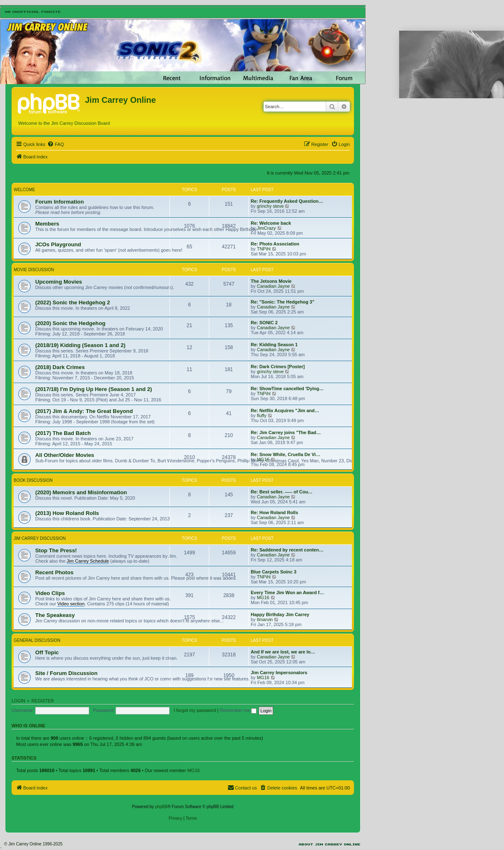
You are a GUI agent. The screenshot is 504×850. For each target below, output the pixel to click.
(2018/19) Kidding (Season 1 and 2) (80, 345)
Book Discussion (33, 480)
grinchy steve (270, 206)
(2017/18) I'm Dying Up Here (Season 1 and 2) (94, 389)
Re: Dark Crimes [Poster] (278, 367)
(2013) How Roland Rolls (67, 513)
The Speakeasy (55, 615)
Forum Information (59, 202)
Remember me (238, 710)
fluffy (262, 415)
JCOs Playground (58, 244)
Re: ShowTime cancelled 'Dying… (287, 389)
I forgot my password (195, 710)
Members (47, 224)
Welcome (24, 190)
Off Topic (47, 652)
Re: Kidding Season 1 (274, 345)
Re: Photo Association (275, 244)
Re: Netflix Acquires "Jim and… (285, 410)
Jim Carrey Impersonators (279, 673)
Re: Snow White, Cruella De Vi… (286, 454)
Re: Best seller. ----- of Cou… (282, 492)
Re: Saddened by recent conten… (287, 550)
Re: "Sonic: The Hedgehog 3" (282, 302)
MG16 (263, 459)
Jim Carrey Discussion (40, 538)
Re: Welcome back (271, 223)
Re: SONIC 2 (264, 323)
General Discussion (37, 640)
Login (18, 701)
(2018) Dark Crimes (60, 367)
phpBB (161, 807)
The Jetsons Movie (271, 281)
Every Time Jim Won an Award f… (287, 593)
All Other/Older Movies (65, 455)
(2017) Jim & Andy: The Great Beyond (84, 411)
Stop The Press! (56, 550)
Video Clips (50, 593)
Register (43, 701)
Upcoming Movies (59, 282)
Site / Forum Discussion (66, 673)
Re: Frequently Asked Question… (287, 201)
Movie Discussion (34, 270)
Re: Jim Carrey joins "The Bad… (286, 432)
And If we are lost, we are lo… (283, 652)
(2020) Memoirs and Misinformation (81, 492)
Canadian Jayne (274, 286)
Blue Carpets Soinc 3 (274, 572)
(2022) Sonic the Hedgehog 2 (73, 302)
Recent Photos (54, 572)
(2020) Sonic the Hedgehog (70, 323)
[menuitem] (56, 144)
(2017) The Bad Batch (63, 433)
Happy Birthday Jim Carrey (280, 614)
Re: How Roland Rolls (274, 512)
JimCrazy (267, 228)
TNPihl (264, 249)
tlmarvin (265, 619)
